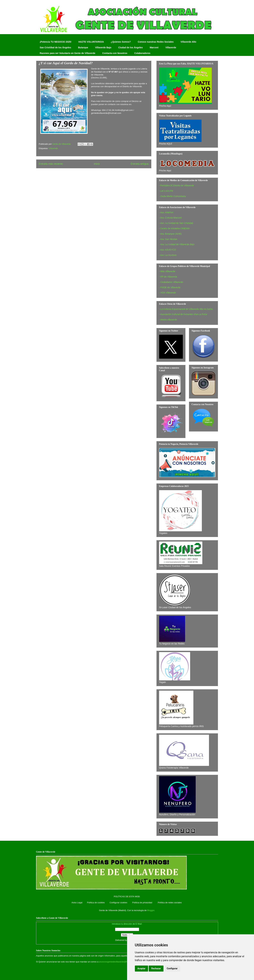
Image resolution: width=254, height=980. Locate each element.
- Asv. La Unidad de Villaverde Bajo (177, 244)
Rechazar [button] (156, 968)
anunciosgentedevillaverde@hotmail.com (118, 962)
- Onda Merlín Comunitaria (173, 196)
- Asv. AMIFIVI (166, 212)
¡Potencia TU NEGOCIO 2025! (56, 42)
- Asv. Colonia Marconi (170, 218)
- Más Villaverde (167, 271)
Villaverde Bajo (103, 47)
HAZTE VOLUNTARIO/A (91, 42)
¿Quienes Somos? (121, 42)
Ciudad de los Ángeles (130, 47)
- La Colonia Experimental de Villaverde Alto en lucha (186, 309)
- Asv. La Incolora (168, 255)
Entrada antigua (140, 164)
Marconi (154, 47)
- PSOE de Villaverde (170, 287)
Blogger (151, 910)
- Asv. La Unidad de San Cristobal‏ (176, 223)
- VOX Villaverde (167, 293)
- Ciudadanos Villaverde (171, 282)
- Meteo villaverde (168, 320)
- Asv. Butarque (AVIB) (170, 234)
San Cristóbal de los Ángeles (55, 47)
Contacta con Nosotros (115, 53)
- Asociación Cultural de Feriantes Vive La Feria (183, 314)
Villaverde (171, 47)
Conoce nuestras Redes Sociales (156, 42)
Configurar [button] (172, 968)
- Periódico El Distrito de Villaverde (177, 185)
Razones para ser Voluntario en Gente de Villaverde (68, 53)
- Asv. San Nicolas (168, 239)
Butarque (83, 47)
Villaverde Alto (188, 42)
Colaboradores (142, 53)
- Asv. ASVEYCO (168, 250)
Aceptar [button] (142, 968)
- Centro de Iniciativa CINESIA (174, 228)
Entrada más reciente (51, 164)
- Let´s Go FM (166, 191)
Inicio (97, 164)
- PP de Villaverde (168, 277)
